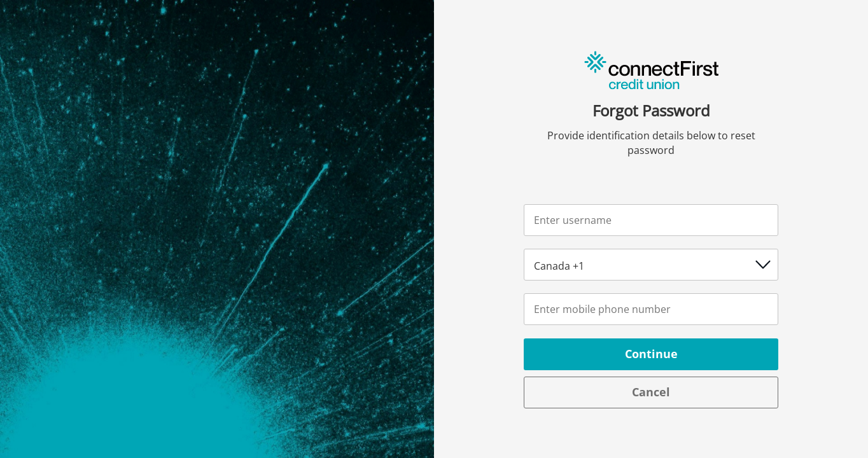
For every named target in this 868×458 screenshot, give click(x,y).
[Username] (651, 220)
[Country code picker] (651, 265)
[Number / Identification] (651, 309)
